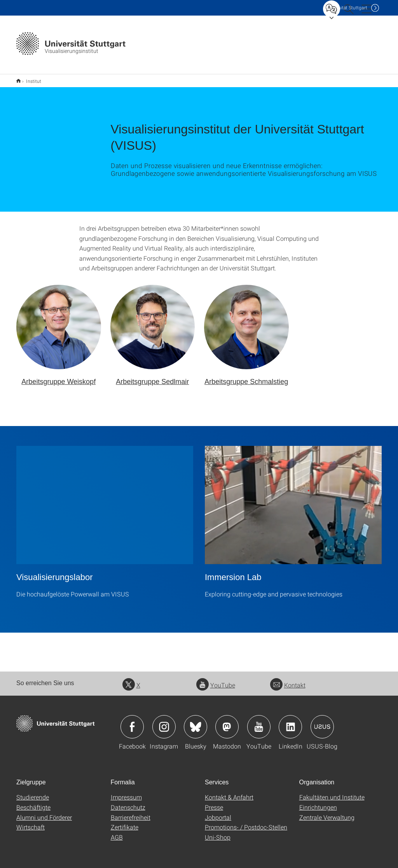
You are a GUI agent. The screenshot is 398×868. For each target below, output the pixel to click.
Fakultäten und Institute (332, 792)
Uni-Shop (218, 832)
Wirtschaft (31, 822)
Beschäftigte (33, 802)
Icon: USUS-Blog (322, 722)
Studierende (33, 792)
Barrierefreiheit (131, 812)
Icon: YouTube (259, 722)
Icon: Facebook (132, 722)
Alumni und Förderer (44, 812)
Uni (346, 8)
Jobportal (218, 812)
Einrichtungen (318, 802)
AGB (117, 832)
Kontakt (288, 680)
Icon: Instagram (164, 722)
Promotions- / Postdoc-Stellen (246, 822)
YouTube (216, 680)
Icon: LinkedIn (290, 722)
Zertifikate (125, 822)
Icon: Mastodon (227, 722)
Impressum (126, 792)
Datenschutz (128, 802)
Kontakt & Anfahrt (229, 792)
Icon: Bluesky (196, 722)
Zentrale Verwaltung (327, 812)
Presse (214, 802)
